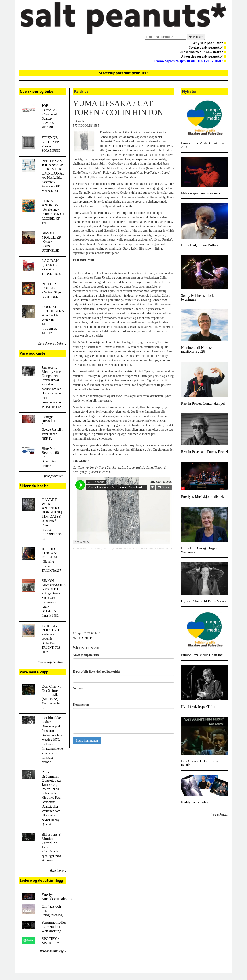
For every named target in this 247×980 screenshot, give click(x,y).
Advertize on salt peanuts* (204, 56)
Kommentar (81, 705)
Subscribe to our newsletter (203, 52)
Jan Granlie (84, 638)
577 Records (79, 549)
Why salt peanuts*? (209, 43)
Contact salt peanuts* (207, 47)
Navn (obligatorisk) (86, 655)
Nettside (78, 688)
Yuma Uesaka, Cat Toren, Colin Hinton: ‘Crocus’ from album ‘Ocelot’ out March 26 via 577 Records (136, 549)
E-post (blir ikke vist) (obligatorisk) (97, 672)
